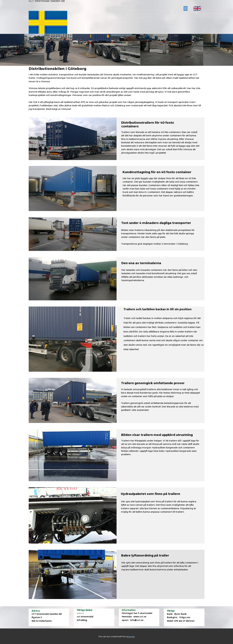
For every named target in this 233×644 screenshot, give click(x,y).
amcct (80, 613)
